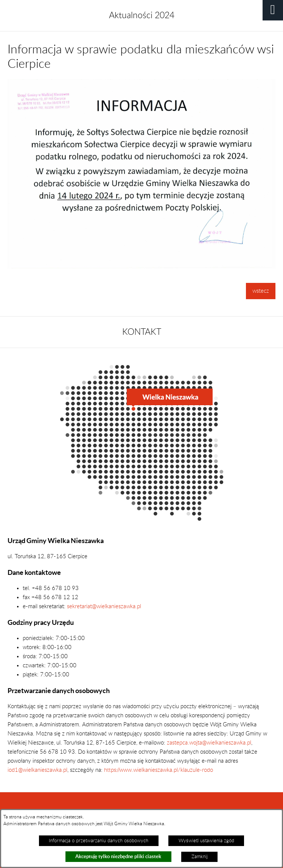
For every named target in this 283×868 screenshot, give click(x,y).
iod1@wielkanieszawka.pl (37, 770)
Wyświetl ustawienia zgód (206, 841)
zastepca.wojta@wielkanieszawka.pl (209, 743)
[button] (273, 10)
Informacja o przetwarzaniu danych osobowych (99, 841)
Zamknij (200, 857)
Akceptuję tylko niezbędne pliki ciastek (118, 856)
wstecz (261, 291)
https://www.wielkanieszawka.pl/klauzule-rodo (158, 770)
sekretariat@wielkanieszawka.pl (104, 607)
